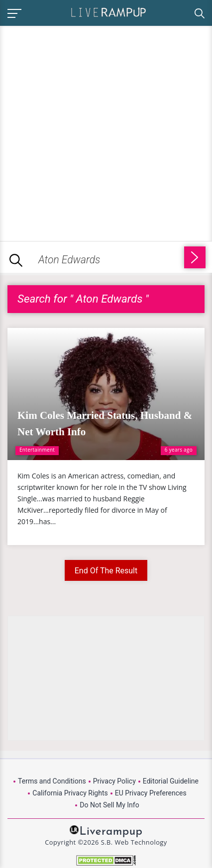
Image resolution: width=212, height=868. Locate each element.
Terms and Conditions (52, 781)
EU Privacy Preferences (151, 793)
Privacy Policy (114, 781)
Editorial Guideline (171, 781)
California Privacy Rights (70, 793)
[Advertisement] (106, 132)
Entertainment (37, 450)
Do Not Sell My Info (109, 805)
